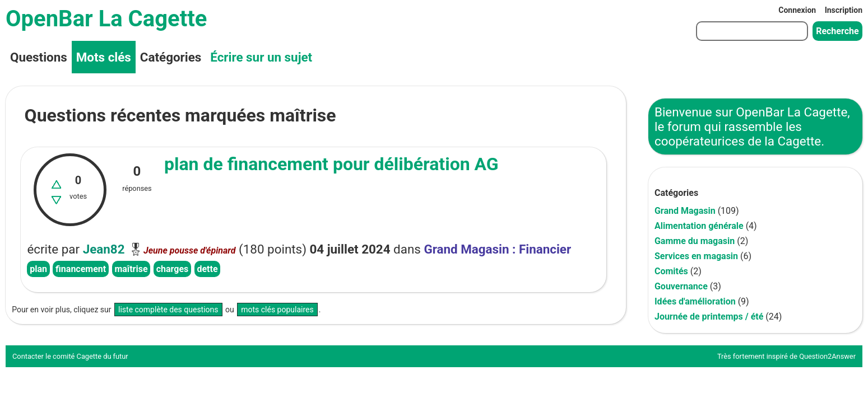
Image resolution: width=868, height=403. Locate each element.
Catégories (171, 57)
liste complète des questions (168, 310)
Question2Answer (827, 356)
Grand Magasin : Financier (497, 249)
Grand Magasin (685, 211)
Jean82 (104, 249)
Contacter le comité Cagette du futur (70, 356)
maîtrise (131, 269)
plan (38, 269)
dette (207, 269)
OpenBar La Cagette (106, 19)
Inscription (844, 10)
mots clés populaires (277, 310)
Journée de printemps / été (709, 317)
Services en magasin (696, 256)
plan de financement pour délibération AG (331, 164)
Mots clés (104, 57)
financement (81, 269)
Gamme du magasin (695, 241)
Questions (39, 57)
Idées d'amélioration (695, 301)
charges (173, 269)
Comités (671, 271)
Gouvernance (681, 286)
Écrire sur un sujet (261, 57)
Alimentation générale (699, 226)
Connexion (797, 10)
